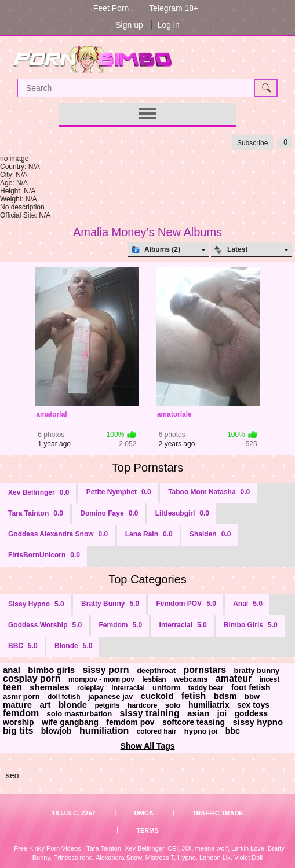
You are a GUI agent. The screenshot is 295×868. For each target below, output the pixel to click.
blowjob (57, 731)
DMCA (144, 813)
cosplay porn (32, 678)
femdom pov (130, 722)
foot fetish (251, 687)
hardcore (142, 705)
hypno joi (201, 731)
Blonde (73, 646)
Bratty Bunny (110, 604)
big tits (18, 731)
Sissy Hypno (36, 604)
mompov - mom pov (101, 679)
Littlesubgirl (182, 513)
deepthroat (156, 670)
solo (173, 705)
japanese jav (110, 696)
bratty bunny (257, 670)
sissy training (150, 713)
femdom (21, 713)
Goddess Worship (45, 625)
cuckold (157, 696)
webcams (191, 679)
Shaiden (210, 534)
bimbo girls (51, 670)
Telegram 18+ (174, 8)
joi (222, 713)
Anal (248, 604)
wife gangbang (70, 722)
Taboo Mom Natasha (209, 492)
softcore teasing (194, 722)
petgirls (107, 705)
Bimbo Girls (251, 625)
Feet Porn (111, 8)
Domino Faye (109, 513)
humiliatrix (209, 705)
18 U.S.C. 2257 (73, 813)
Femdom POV (186, 604)
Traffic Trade (218, 813)
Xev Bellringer (39, 492)
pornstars (205, 670)
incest (269, 679)
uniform (166, 688)
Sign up (129, 25)
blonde (73, 705)
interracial (128, 688)
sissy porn (106, 670)
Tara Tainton (36, 513)
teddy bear (206, 688)
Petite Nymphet (119, 492)
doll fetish (64, 697)
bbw (252, 696)
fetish (194, 696)
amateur (234, 678)
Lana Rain (149, 534)
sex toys (253, 705)
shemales (49, 687)
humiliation (104, 731)
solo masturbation (80, 714)
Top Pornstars (147, 468)
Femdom (121, 625)
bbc (233, 731)
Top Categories (147, 579)
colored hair (157, 731)
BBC (23, 646)
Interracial (183, 625)
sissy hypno (258, 722)
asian (198, 713)
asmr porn (21, 696)
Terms (147, 830)
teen (12, 687)
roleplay (90, 688)
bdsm (225, 696)
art (45, 705)
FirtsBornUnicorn (44, 555)
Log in (169, 25)
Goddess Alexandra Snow (58, 534)
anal (12, 670)
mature (17, 705)
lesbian (154, 679)
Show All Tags (147, 746)
